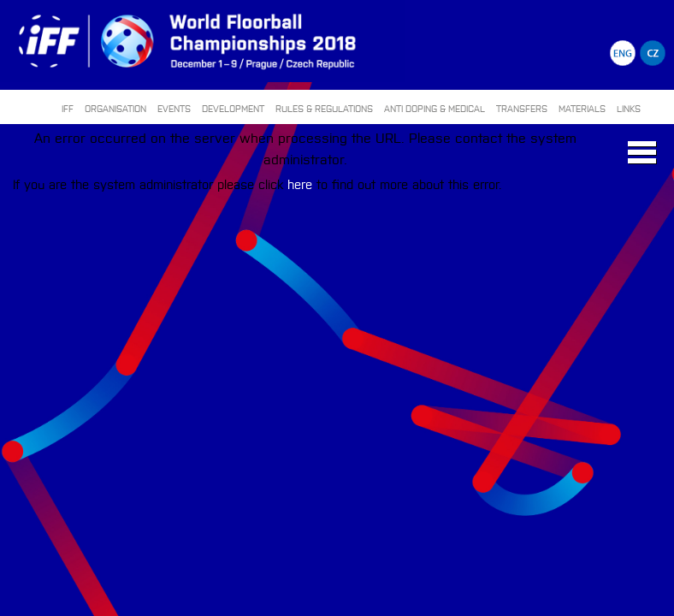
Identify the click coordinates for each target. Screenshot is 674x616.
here (300, 184)
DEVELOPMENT (233, 108)
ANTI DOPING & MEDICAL (435, 108)
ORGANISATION (115, 108)
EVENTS (174, 108)
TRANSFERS (522, 108)
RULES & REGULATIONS (324, 108)
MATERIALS (582, 108)
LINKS (629, 108)
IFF (68, 108)
